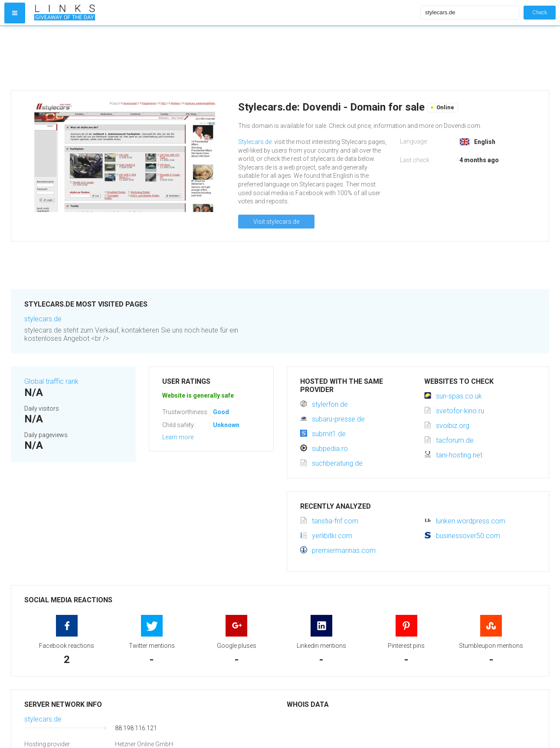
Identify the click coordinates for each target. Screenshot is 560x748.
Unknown (226, 425)
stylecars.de (43, 319)
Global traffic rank (51, 381)
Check (540, 12)
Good (221, 412)
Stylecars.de (255, 142)
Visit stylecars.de (276, 222)
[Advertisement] (225, 58)
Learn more (178, 437)
